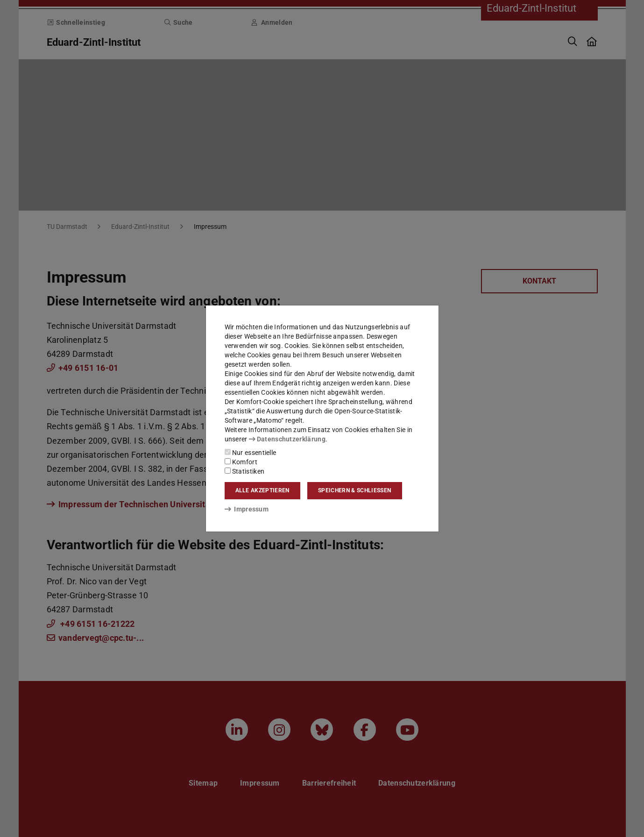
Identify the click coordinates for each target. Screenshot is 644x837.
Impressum (247, 509)
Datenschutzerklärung (287, 439)
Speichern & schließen (354, 490)
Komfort (241, 462)
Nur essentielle (251, 453)
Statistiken (245, 471)
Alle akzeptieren (262, 490)
